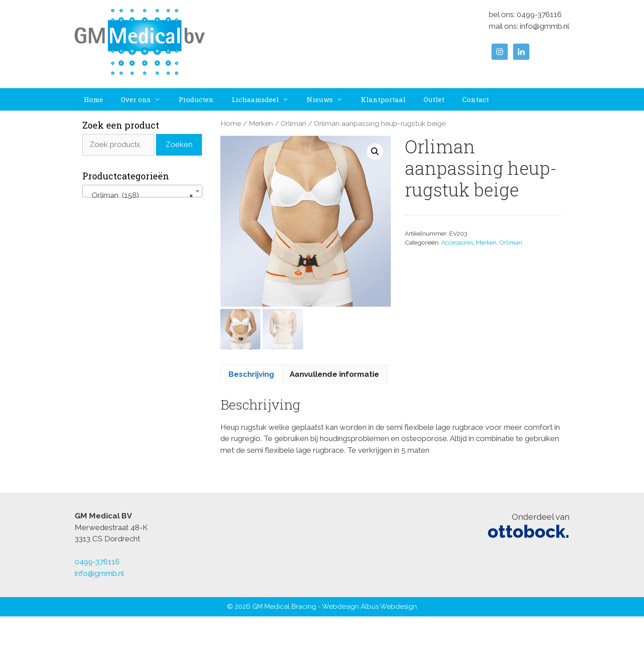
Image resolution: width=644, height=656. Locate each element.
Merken (261, 123)
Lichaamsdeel (265, 99)
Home (93, 99)
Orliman (293, 123)
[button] (375, 152)
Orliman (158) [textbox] (140, 195)
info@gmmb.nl (545, 26)
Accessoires (457, 242)
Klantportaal (383, 99)
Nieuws (329, 99)
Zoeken (179, 144)
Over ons (145, 99)
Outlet (434, 99)
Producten (196, 99)
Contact (476, 99)
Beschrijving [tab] (251, 374)
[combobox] (142, 191)
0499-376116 (539, 14)
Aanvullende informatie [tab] (334, 374)
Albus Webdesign (389, 607)
